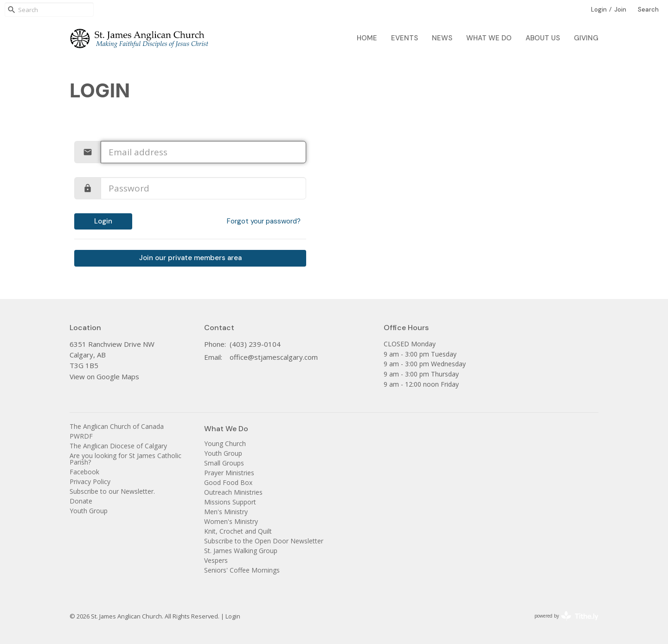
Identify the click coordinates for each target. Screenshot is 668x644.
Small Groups (224, 463)
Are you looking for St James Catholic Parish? (125, 459)
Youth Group (89, 511)
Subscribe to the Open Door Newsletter (264, 541)
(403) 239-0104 (255, 344)
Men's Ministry (226, 512)
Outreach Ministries (233, 492)
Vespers (216, 560)
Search (648, 10)
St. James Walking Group (241, 551)
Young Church (225, 443)
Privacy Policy (90, 481)
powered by (566, 616)
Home (367, 38)
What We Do (489, 38)
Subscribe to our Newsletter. (112, 491)
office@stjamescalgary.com (274, 357)
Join (620, 10)
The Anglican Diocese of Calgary (118, 446)
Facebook (84, 472)
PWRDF (81, 436)
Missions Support (230, 502)
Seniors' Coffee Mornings (242, 570)
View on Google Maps (104, 376)
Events (405, 38)
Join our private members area (190, 258)
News (442, 38)
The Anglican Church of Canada (117, 426)
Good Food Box (228, 482)
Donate (81, 501)
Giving (586, 38)
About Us (543, 38)
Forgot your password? (264, 221)
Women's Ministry (231, 521)
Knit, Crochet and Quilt (238, 531)
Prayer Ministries (229, 473)
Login (599, 10)
